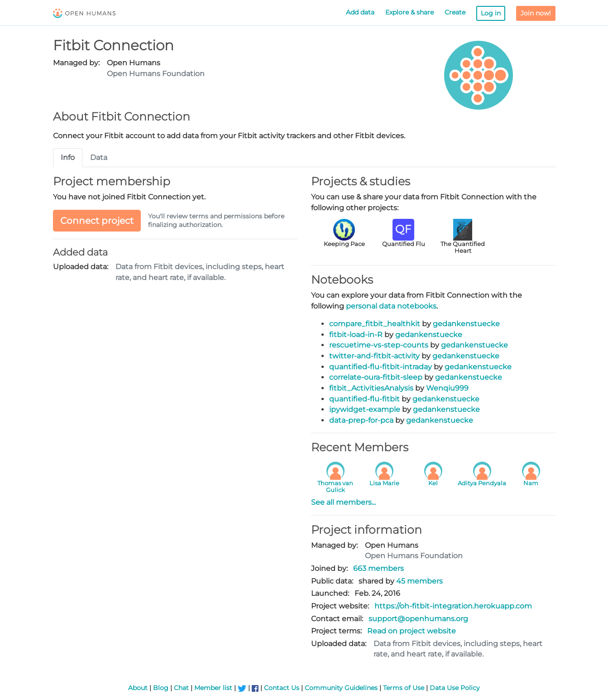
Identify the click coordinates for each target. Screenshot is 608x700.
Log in (491, 13)
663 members (378, 568)
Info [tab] (68, 157)
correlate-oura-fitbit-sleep (376, 377)
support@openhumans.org (418, 619)
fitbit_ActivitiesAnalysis (371, 388)
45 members (419, 581)
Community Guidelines (341, 688)
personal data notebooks (391, 306)
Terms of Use (404, 688)
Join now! (536, 13)
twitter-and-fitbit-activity (374, 356)
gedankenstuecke (466, 324)
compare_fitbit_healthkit (375, 324)
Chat (181, 688)
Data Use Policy (455, 688)
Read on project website (412, 631)
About (138, 688)
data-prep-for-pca (361, 420)
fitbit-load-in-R (356, 335)
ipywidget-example (365, 409)
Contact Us (282, 688)
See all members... (343, 502)
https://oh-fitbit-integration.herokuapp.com (453, 606)
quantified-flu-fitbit (364, 399)
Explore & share (409, 12)
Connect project (97, 221)
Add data (360, 12)
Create (455, 12)
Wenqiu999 (447, 388)
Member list (213, 688)
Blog (161, 688)
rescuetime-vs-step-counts (379, 345)
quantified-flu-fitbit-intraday (381, 367)
